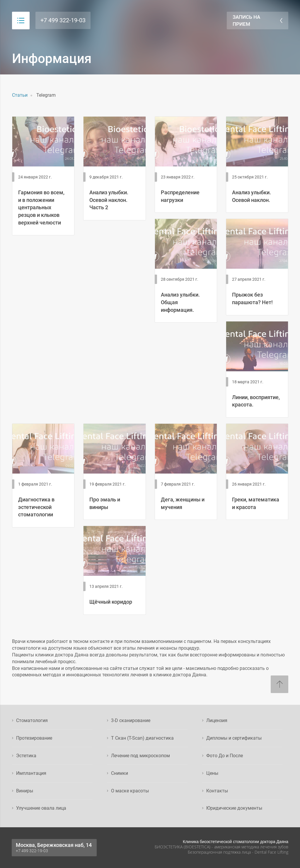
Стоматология (32, 720)
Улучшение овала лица (41, 808)
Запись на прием (246, 21)
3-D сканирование (131, 720)
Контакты (217, 791)
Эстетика (26, 756)
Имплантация (31, 773)
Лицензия (217, 720)
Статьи (20, 95)
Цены (212, 773)
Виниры (25, 791)
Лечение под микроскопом (140, 756)
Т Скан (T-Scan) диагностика (142, 738)
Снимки (120, 773)
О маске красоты (130, 791)
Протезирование (34, 738)
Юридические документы (234, 808)
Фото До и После (225, 756)
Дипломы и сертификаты (234, 738)
